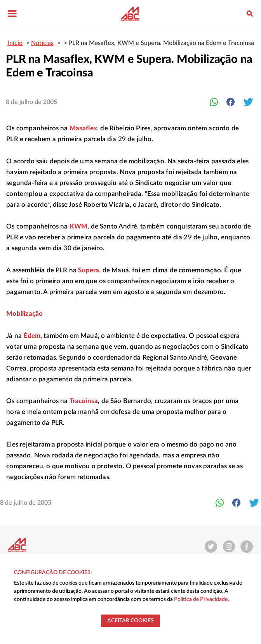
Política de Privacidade (201, 599)
